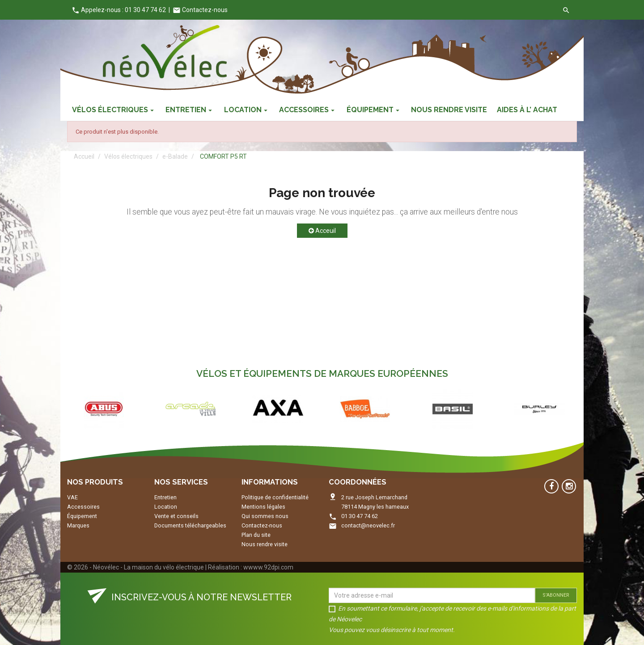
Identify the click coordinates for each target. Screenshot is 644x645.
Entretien (165, 497)
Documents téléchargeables (190, 525)
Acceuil (322, 231)
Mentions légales (263, 507)
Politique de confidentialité (275, 497)
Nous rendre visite (265, 544)
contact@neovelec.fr (368, 525)
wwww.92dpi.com (268, 567)
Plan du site (256, 535)
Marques (78, 525)
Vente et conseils (176, 516)
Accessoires (83, 507)
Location (166, 507)
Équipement (82, 516)
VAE (72, 497)
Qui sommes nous (265, 516)
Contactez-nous (200, 10)
